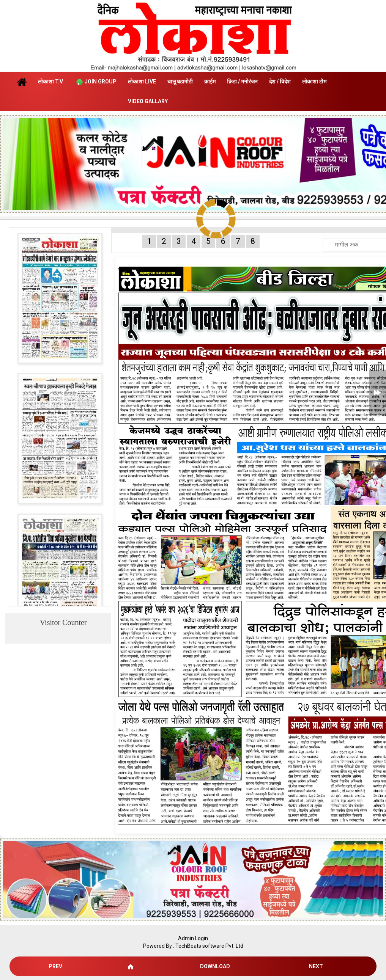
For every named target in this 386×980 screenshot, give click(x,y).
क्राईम (210, 82)
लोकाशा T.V (50, 82)
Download (215, 966)
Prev (55, 966)
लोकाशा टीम (314, 82)
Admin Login (193, 938)
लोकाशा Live (142, 82)
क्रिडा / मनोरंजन (242, 82)
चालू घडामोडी (180, 82)
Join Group (95, 82)
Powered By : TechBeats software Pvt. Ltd (193, 946)
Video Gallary (148, 101)
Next (316, 966)
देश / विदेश (280, 82)
